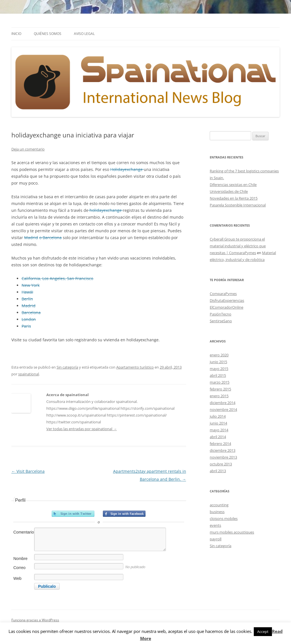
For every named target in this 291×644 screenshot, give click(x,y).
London (29, 319)
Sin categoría (67, 367)
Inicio (16, 34)
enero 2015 (219, 396)
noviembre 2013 (223, 457)
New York (31, 285)
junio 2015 (218, 362)
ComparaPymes (223, 294)
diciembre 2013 (223, 450)
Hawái (27, 292)
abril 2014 (218, 437)
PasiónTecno (221, 314)
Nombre (20, 559)
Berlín (27, 299)
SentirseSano (221, 321)
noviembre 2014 (223, 409)
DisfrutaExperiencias (227, 300)
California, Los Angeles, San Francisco (57, 278)
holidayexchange (106, 210)
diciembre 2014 (223, 403)
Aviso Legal (84, 34)
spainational (29, 374)
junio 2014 (218, 423)
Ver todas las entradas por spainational (82, 429)
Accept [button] (263, 632)
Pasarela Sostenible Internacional (238, 205)
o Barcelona (50, 238)
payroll (216, 539)
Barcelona (31, 312)
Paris (26, 326)
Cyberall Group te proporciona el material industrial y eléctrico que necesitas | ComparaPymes (238, 246)
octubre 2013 (221, 464)
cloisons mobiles (224, 518)
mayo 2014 (219, 430)
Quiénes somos (48, 34)
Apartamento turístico (135, 367)
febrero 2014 (220, 444)
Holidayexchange (127, 169)
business (217, 512)
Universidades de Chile (229, 191)
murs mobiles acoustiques (232, 532)
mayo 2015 (219, 369)
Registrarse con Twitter (73, 514)
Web (17, 578)
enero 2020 (219, 355)
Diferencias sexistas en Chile (233, 185)
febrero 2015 (220, 389)
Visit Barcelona (28, 471)
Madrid (31, 238)
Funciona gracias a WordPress (35, 620)
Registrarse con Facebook (124, 514)
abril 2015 (218, 375)
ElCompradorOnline (226, 307)
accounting (219, 505)
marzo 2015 (220, 382)
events (215, 525)
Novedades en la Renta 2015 (234, 198)
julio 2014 (218, 416)
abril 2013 (218, 471)
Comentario (23, 532)
